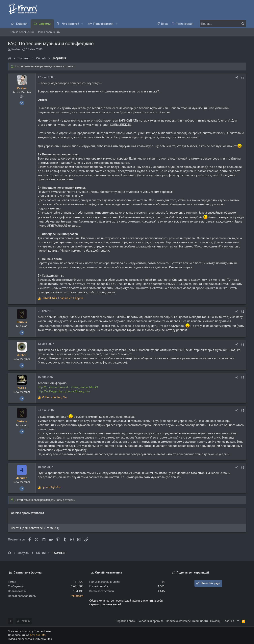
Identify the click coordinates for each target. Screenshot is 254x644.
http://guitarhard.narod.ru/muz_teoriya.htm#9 (68, 387)
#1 (243, 78)
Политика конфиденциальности (187, 621)
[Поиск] (221, 24)
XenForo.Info (38, 635)
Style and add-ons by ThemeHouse (29, 631)
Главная (229, 621)
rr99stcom (77, 596)
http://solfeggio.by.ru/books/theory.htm (64, 391)
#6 (243, 468)
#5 (243, 411)
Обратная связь (126, 621)
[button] (82, 24)
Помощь (216, 621)
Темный (24, 621)
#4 (243, 378)
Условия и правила (151, 621)
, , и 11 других (63, 298)
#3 (243, 345)
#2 (243, 312)
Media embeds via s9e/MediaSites (31, 639)
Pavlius (16, 49)
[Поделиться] (237, 78)
